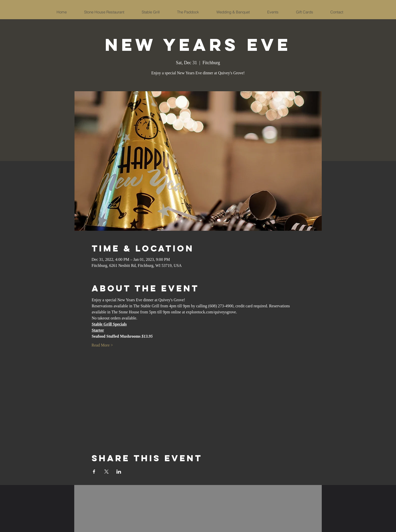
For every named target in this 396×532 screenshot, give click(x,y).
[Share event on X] (106, 472)
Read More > (102, 345)
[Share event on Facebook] (94, 472)
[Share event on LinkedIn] (119, 472)
